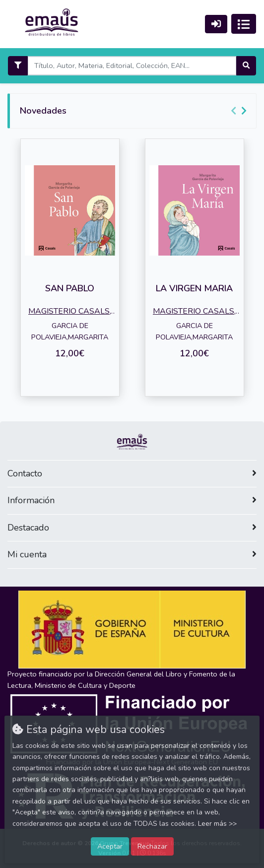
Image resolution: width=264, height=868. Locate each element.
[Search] (132, 66)
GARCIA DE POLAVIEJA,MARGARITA (70, 331)
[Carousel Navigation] (240, 111)
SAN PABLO (70, 288)
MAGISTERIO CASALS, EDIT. (70, 312)
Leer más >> (217, 824)
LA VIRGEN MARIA (194, 288)
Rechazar (152, 846)
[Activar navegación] (244, 24)
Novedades (43, 111)
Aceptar (110, 846)
